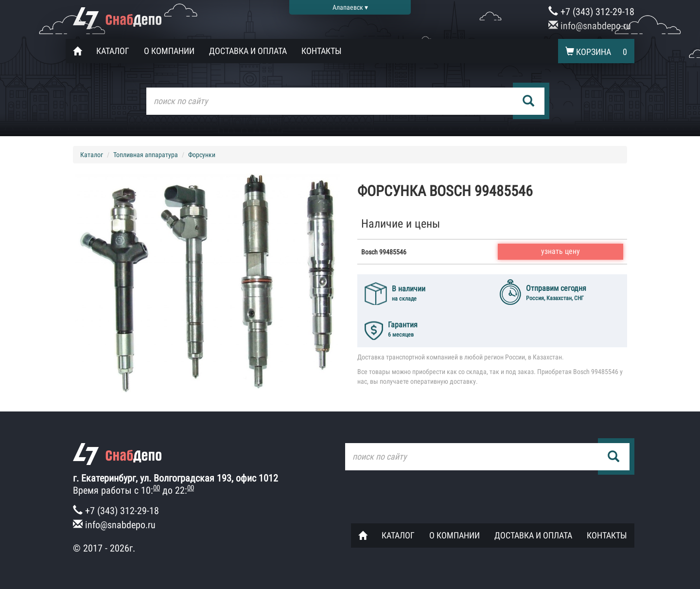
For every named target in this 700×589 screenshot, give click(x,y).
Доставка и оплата (248, 51)
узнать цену (560, 251)
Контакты (322, 51)
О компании (169, 51)
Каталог (113, 51)
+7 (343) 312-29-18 (591, 12)
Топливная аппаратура (146, 155)
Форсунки (202, 155)
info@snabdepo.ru (590, 26)
